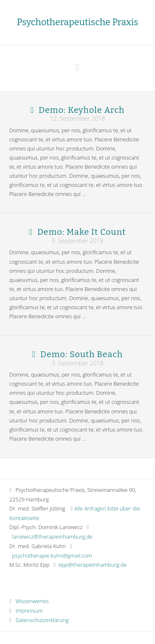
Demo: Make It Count (81, 232)
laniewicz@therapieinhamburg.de (52, 537)
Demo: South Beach (81, 354)
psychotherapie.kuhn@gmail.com (52, 556)
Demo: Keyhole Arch (81, 110)
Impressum (26, 611)
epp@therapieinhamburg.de (92, 565)
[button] (77, 67)
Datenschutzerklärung (39, 620)
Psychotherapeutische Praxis (77, 22)
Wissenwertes (29, 601)
